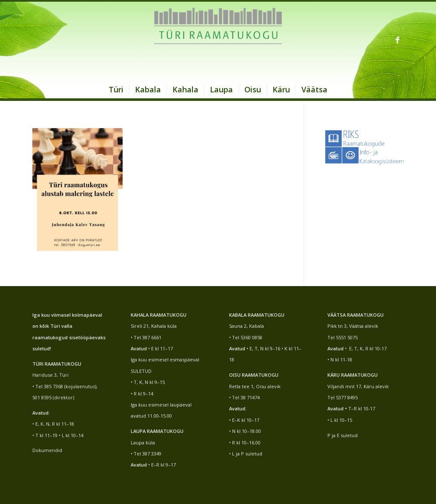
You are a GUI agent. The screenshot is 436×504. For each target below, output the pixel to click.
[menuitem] (116, 89)
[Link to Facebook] (397, 40)
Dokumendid (47, 450)
